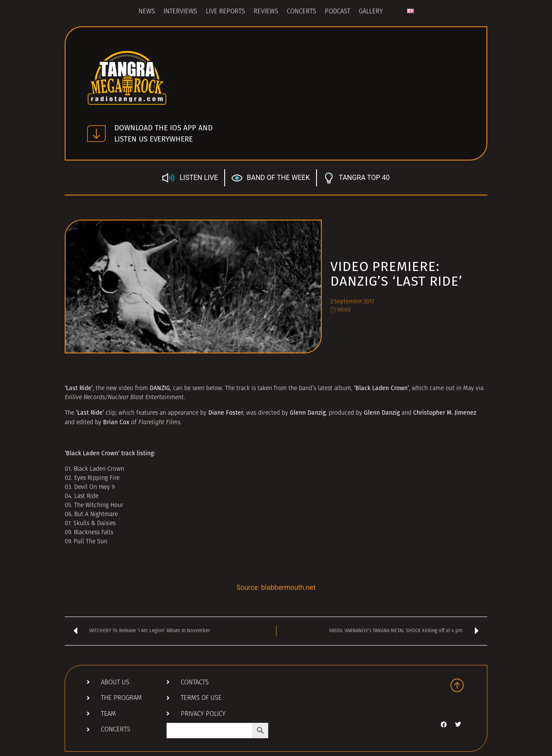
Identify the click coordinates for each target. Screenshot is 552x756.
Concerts (301, 12)
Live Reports (225, 12)
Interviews (180, 12)
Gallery (371, 12)
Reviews (266, 12)
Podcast (337, 12)
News (147, 12)
